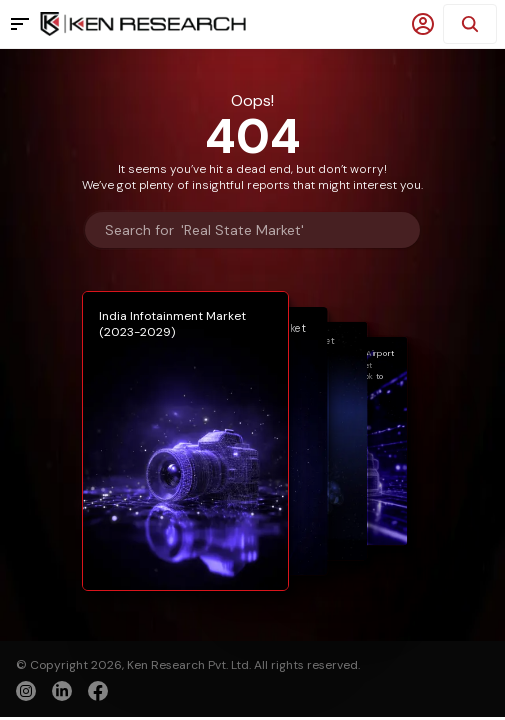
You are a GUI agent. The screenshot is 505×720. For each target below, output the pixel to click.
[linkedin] (62, 691)
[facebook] (98, 693)
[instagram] (26, 691)
